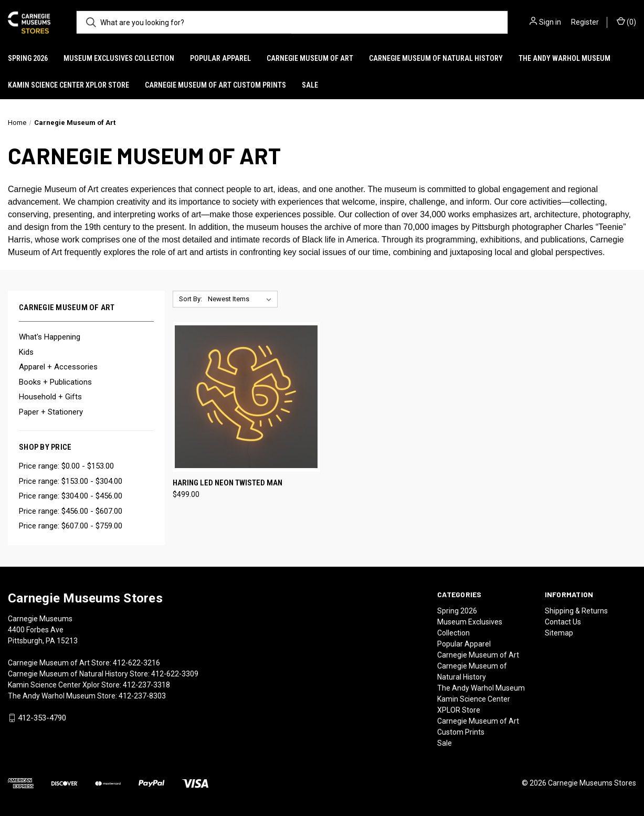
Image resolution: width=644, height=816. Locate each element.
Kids (26, 352)
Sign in (550, 22)
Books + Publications (55, 382)
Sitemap (559, 633)
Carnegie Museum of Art (310, 58)
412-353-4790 (42, 718)
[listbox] (242, 299)
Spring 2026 (28, 58)
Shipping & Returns (576, 611)
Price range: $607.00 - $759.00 (71, 526)
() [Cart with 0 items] (626, 22)
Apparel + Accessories (58, 367)
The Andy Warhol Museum (564, 58)
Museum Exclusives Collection (119, 58)
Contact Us (563, 622)
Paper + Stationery (51, 412)
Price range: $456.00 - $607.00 (71, 511)
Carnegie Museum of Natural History (436, 58)
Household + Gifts (50, 397)
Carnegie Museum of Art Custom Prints (215, 85)
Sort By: (191, 299)
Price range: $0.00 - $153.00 (66, 466)
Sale (310, 85)
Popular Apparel (220, 58)
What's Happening (50, 337)
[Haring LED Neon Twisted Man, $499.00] (246, 397)
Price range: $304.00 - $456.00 (71, 496)
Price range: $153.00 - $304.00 (71, 481)
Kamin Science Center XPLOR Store (68, 85)
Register (585, 22)
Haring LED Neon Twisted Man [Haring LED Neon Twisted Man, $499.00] (228, 483)
